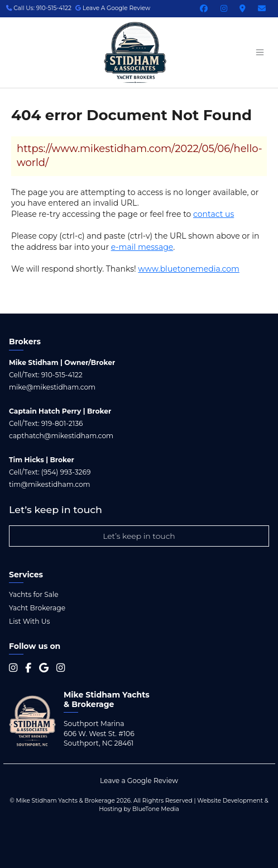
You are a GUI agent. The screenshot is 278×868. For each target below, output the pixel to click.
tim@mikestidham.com (50, 484)
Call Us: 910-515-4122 (39, 8)
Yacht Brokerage (37, 608)
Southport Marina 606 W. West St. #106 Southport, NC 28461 (99, 733)
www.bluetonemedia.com (189, 269)
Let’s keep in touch (139, 536)
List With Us (29, 621)
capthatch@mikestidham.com (61, 436)
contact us (214, 214)
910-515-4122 (62, 375)
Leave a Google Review (139, 781)
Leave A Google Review (113, 8)
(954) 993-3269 (66, 472)
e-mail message (142, 247)
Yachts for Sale (34, 594)
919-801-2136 (62, 423)
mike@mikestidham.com (52, 387)
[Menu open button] (260, 53)
